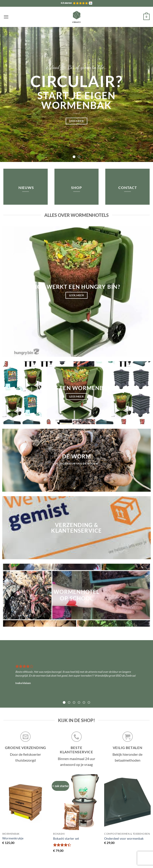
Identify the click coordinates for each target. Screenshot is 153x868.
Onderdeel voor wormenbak (124, 838)
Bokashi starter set (66, 838)
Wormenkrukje (13, 838)
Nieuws (26, 187)
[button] (6, 17)
